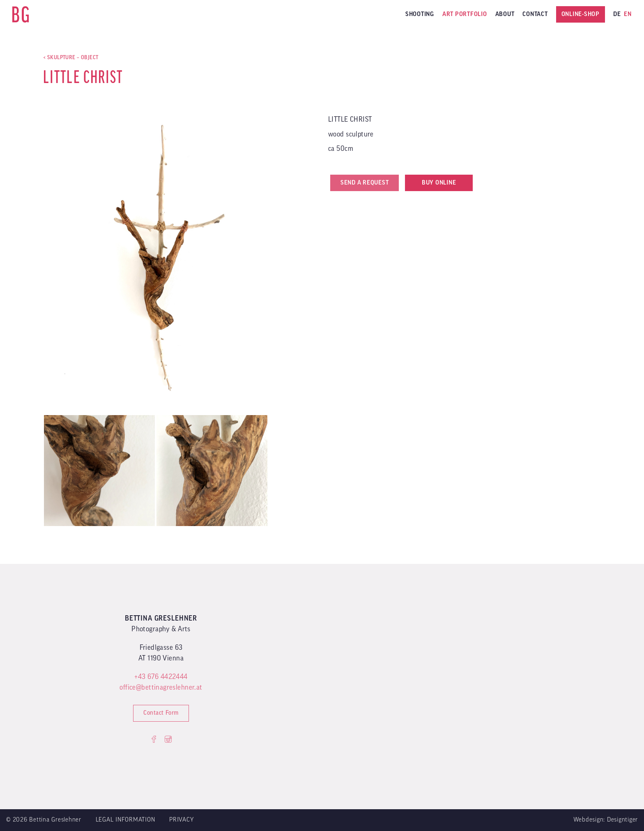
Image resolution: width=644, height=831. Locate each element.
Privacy (181, 820)
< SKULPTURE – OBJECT (71, 57)
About (505, 14)
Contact (535, 14)
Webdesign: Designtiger (606, 820)
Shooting (420, 14)
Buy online (439, 183)
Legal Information (125, 820)
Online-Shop (581, 14)
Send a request (365, 183)
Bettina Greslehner (21, 14)
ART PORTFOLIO (465, 14)
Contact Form (161, 713)
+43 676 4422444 (161, 677)
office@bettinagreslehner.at (161, 687)
